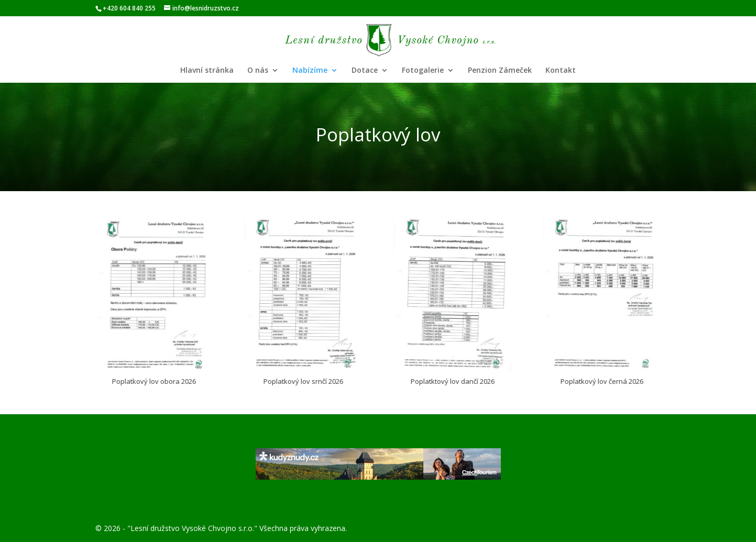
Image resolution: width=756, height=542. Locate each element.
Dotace (365, 71)
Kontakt (561, 71)
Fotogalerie (423, 71)
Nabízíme (310, 71)
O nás (258, 71)
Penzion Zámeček (500, 71)
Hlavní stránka (207, 71)
